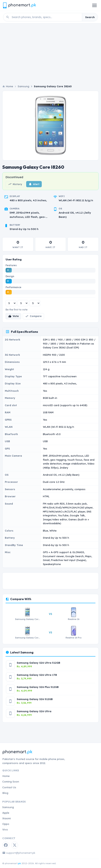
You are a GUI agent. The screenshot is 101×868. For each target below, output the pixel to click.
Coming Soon (11, 782)
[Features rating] (11, 303)
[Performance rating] (35, 303)
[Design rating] (23, 303)
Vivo (5, 829)
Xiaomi (7, 818)
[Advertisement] (50, 52)
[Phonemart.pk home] (19, 5)
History (15, 184)
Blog (5, 793)
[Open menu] (94, 5)
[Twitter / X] (15, 845)
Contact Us (9, 787)
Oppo (6, 824)
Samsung (23, 86)
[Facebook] (6, 845)
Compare (33, 316)
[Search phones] (46, 17)
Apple (6, 813)
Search (90, 17)
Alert (34, 184)
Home (6, 776)
